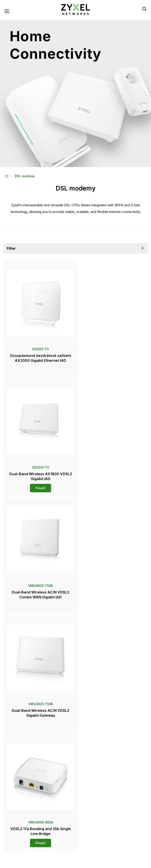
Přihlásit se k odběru (97, 811)
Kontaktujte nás (75, 690)
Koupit (112, 370)
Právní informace (40, 858)
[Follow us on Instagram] (96, 838)
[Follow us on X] (85, 838)
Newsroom (15, 740)
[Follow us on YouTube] (63, 838)
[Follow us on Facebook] (51, 838)
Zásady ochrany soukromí (104, 858)
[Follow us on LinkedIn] (75, 838)
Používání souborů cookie (76, 862)
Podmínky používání (69, 858)
